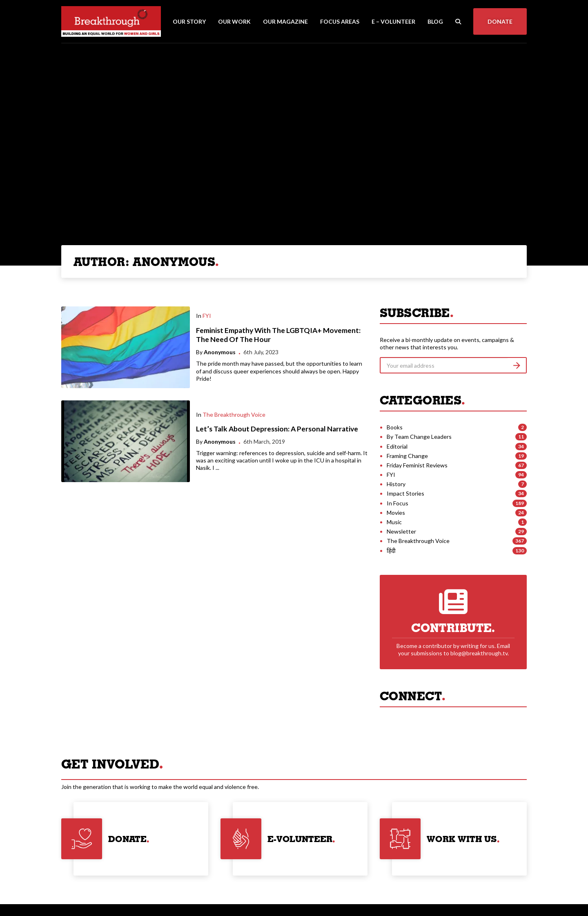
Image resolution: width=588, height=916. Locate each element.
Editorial (397, 446)
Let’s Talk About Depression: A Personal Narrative (277, 429)
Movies (396, 513)
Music (394, 522)
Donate (500, 21)
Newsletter (401, 531)
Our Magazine (285, 21)
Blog (435, 21)
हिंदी (391, 551)
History (396, 484)
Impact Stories (405, 493)
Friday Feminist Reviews (417, 465)
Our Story (189, 21)
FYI (207, 316)
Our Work (234, 21)
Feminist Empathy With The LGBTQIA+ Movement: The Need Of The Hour (278, 335)
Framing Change (407, 456)
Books (395, 427)
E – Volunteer (393, 21)
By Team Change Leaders (419, 437)
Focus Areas (340, 21)
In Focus (398, 503)
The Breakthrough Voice (234, 414)
